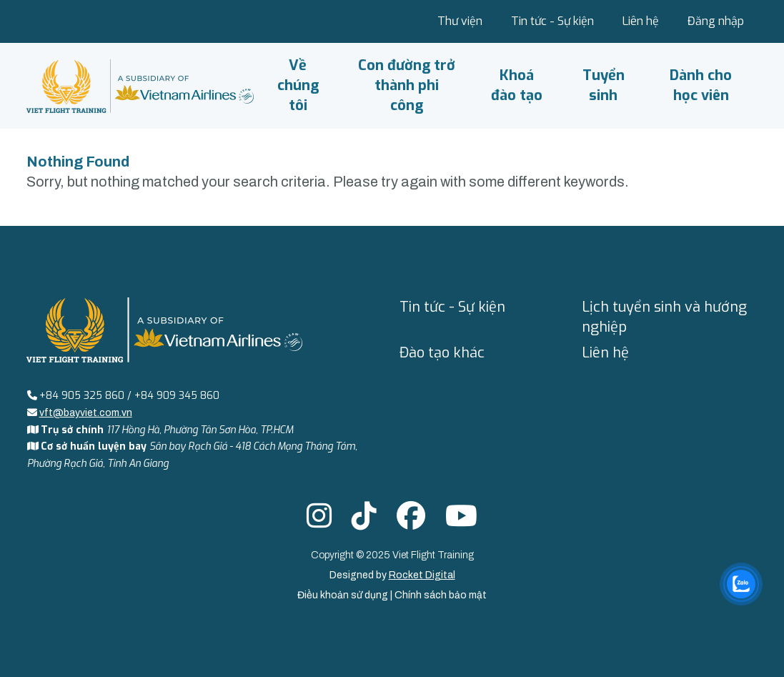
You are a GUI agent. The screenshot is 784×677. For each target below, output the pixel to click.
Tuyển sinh (604, 85)
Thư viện (460, 21)
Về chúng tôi (298, 85)
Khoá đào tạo (517, 85)
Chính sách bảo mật (441, 595)
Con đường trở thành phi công (407, 85)
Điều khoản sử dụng (344, 595)
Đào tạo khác (442, 353)
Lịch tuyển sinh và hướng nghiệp (664, 317)
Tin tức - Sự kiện (552, 21)
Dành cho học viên (701, 85)
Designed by (392, 575)
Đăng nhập (716, 21)
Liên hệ (641, 21)
